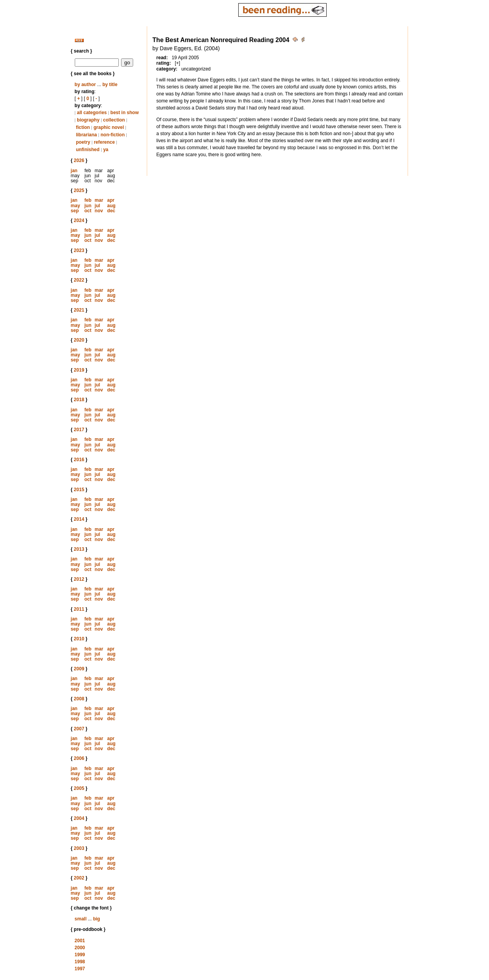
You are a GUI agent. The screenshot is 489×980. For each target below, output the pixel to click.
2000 (80, 948)
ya (106, 150)
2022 (79, 280)
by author (85, 85)
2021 (79, 310)
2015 (79, 490)
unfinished (88, 150)
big (97, 919)
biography (88, 120)
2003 (79, 848)
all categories (92, 113)
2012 (79, 579)
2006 (79, 758)
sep (75, 211)
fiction (83, 127)
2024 (79, 220)
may (76, 206)
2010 (79, 639)
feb (88, 200)
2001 (80, 941)
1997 (80, 969)
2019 (79, 370)
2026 (79, 160)
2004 (79, 818)
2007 (79, 729)
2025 (79, 190)
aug (111, 206)
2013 (79, 549)
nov (99, 211)
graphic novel (109, 127)
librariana (86, 135)
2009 (79, 669)
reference (104, 142)
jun (88, 206)
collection (114, 120)
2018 (79, 400)
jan (74, 171)
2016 (79, 460)
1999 (80, 955)
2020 (79, 340)
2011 (79, 609)
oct (88, 211)
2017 (79, 430)
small (81, 919)
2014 (79, 519)
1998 (80, 962)
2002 (79, 878)
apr (111, 200)
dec (111, 211)
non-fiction (113, 135)
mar (99, 200)
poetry (83, 142)
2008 (79, 699)
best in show (125, 113)
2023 (79, 250)
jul (97, 206)
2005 (79, 788)
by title (110, 85)
